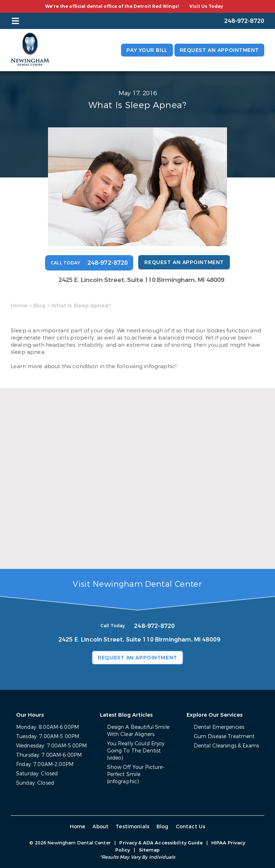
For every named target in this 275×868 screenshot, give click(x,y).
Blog (39, 306)
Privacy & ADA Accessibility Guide (161, 843)
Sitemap (149, 850)
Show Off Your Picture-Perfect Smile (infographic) (136, 774)
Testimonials (132, 827)
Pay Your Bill (147, 50)
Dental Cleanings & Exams (226, 746)
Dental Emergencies (219, 727)
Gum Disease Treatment (224, 737)
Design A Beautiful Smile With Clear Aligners (138, 731)
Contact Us (191, 827)
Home (19, 306)
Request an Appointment (219, 50)
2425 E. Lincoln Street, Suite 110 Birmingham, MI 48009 (141, 280)
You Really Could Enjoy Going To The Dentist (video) (136, 751)
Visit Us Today (206, 6)
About (100, 827)
